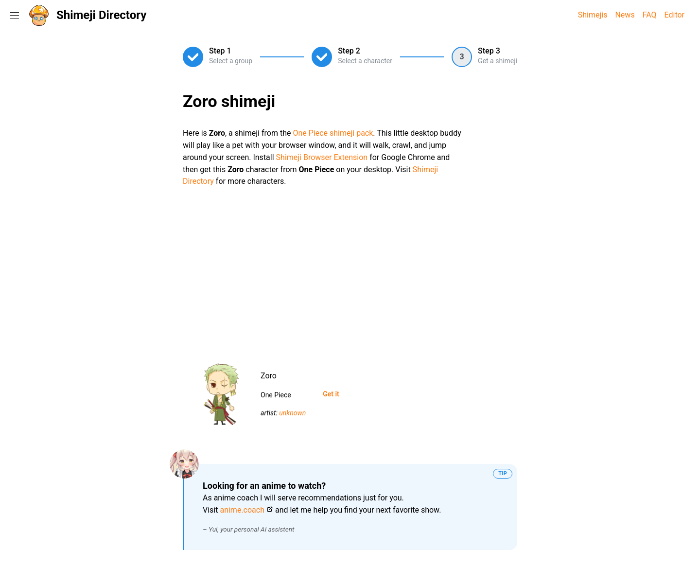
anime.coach (242, 510)
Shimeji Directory (101, 15)
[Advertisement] (350, 271)
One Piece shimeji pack (333, 133)
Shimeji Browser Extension (322, 157)
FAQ (650, 15)
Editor (674, 15)
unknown (292, 413)
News (625, 15)
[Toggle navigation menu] (15, 15)
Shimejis (593, 15)
